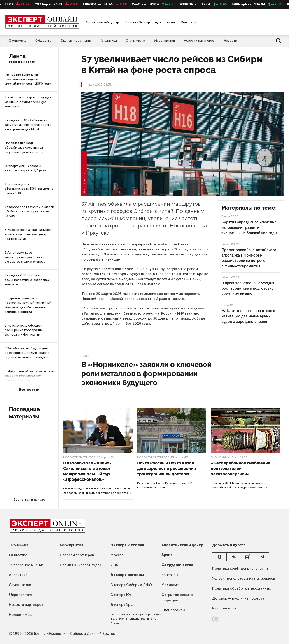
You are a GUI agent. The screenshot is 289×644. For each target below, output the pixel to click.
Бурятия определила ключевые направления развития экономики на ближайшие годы (249, 227)
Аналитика (109, 41)
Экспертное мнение (76, 41)
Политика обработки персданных (241, 588)
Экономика (18, 41)
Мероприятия (164, 41)
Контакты (189, 22)
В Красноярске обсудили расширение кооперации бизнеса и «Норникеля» (24, 330)
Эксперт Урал (122, 605)
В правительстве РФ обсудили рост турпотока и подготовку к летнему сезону (248, 288)
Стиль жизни (135, 41)
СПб (114, 565)
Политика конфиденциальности (240, 568)
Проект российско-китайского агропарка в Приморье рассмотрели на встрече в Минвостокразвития (249, 258)
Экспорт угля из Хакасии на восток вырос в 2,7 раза (25, 168)
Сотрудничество (177, 565)
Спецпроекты (173, 610)
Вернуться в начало (29, 500)
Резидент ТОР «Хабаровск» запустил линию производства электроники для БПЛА (28, 125)
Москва (117, 555)
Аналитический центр (102, 22)
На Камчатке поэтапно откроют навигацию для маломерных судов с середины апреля (249, 316)
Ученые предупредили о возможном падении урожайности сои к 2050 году (28, 79)
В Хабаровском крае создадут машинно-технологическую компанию (28, 102)
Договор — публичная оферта (238, 598)
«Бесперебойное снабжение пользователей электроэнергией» (241, 468)
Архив (171, 22)
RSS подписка (224, 608)
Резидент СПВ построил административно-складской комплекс (27, 280)
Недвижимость (22, 615)
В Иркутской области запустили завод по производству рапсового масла (29, 376)
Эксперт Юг (121, 595)
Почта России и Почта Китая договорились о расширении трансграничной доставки (167, 468)
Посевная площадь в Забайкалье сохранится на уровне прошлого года (24, 148)
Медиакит (170, 585)
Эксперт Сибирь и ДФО (131, 585)
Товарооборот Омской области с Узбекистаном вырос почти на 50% (29, 211)
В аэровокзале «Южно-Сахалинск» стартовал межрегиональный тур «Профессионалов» (87, 471)
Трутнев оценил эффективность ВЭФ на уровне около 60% (29, 189)
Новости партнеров (199, 41)
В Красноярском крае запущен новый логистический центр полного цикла (28, 234)
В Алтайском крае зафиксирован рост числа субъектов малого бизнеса (25, 257)
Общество (44, 41)
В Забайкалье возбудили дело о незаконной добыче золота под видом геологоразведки (27, 353)
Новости (230, 41)
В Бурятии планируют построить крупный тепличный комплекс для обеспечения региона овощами (28, 305)
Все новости (29, 390)
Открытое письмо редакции (177, 597)
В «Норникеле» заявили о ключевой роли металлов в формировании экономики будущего (147, 373)
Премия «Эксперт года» (143, 22)
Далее (85, 356)
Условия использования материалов (244, 578)
